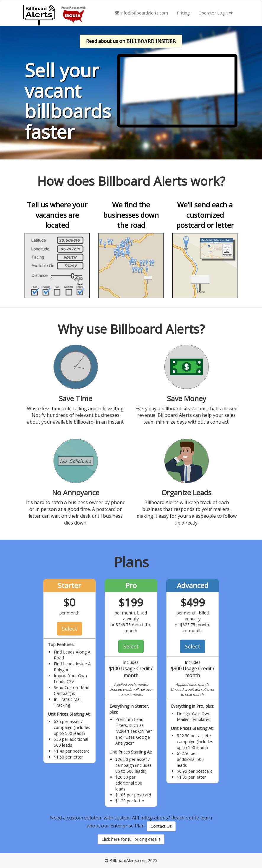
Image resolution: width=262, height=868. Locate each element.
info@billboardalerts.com (141, 13)
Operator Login (216, 13)
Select (69, 629)
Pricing (183, 13)
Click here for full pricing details (131, 839)
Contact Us (161, 826)
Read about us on (131, 41)
